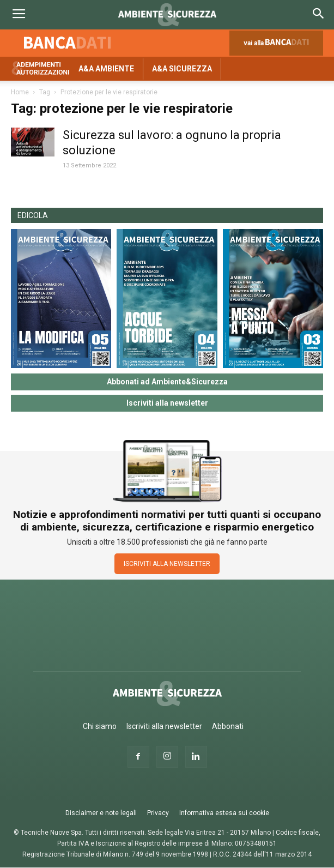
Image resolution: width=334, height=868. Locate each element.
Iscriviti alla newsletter (167, 403)
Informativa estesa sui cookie (224, 813)
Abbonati (228, 726)
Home (20, 92)
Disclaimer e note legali (101, 813)
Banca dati (68, 43)
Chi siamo (100, 726)
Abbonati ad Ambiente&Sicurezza (167, 382)
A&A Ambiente (106, 69)
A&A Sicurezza (182, 69)
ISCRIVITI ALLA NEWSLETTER (167, 564)
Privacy (158, 813)
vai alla (278, 46)
